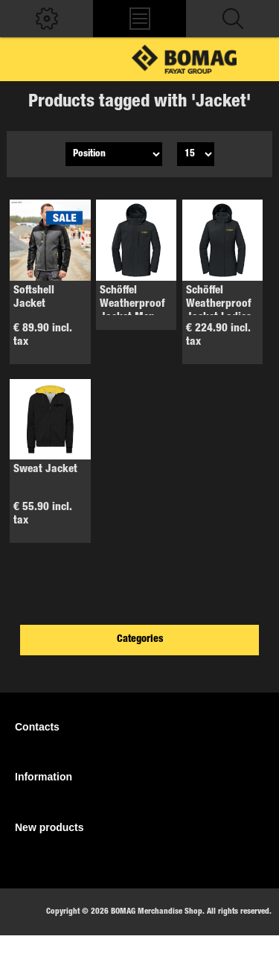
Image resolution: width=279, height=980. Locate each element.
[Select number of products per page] (196, 154)
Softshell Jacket (34, 297)
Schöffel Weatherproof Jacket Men (132, 304)
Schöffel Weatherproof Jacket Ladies (219, 304)
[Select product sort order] (114, 154)
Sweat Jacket (45, 470)
